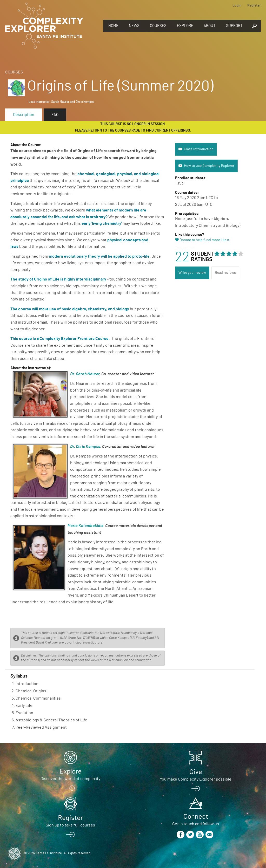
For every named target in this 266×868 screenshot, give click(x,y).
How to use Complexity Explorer (209, 166)
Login (237, 5)
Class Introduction (199, 149)
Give (196, 772)
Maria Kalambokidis (85, 526)
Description (24, 115)
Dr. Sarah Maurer (85, 374)
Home (113, 26)
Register (254, 5)
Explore (185, 26)
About (210, 26)
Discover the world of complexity (70, 779)
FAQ (55, 115)
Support (234, 26)
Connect (196, 817)
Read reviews (225, 273)
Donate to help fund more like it (204, 240)
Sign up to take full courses (70, 825)
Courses (158, 26)
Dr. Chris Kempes (85, 447)
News (134, 26)
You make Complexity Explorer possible (196, 779)
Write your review (192, 273)
